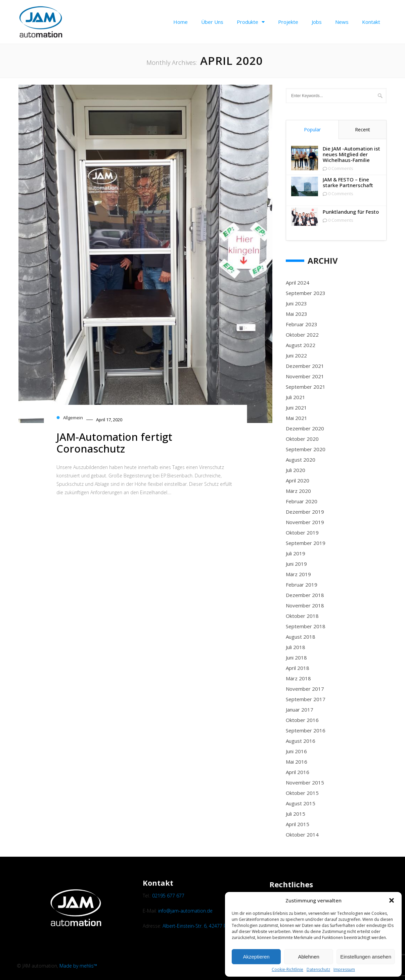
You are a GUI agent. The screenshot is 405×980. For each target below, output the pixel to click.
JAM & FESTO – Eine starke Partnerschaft (348, 182)
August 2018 (301, 637)
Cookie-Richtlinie (287, 970)
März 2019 (298, 574)
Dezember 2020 (305, 428)
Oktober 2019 (302, 532)
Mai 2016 (297, 762)
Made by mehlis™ (78, 966)
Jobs (317, 22)
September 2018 (306, 626)
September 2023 (306, 293)
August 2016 (301, 741)
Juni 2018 (296, 657)
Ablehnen (308, 957)
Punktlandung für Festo (351, 212)
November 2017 (305, 689)
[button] (392, 900)
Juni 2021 (296, 408)
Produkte (251, 22)
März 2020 (298, 491)
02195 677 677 (168, 918)
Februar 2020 (302, 501)
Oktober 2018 (302, 616)
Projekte (288, 22)
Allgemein (73, 418)
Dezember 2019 (305, 512)
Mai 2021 (297, 418)
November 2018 (305, 605)
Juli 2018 (296, 647)
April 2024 (298, 283)
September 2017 (306, 699)
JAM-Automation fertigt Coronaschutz (114, 442)
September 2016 (306, 730)
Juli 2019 (296, 553)
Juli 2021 (296, 397)
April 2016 (298, 772)
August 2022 (301, 345)
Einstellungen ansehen (366, 957)
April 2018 (298, 668)
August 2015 (301, 803)
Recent (363, 130)
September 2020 (306, 449)
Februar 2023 (302, 324)
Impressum (344, 970)
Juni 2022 (296, 355)
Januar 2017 (300, 710)
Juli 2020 (296, 470)
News (342, 22)
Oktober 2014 (302, 835)
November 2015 (305, 782)
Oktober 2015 (302, 793)
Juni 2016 (296, 751)
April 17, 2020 (109, 420)
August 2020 (301, 460)
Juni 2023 (296, 303)
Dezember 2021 (305, 366)
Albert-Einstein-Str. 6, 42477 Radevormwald (209, 948)
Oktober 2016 (302, 720)
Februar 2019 (302, 585)
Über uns (212, 22)
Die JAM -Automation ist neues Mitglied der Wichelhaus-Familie (351, 154)
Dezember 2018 (305, 595)
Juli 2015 (296, 814)
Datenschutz (318, 970)
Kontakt (371, 22)
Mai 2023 (297, 314)
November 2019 (305, 522)
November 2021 (305, 376)
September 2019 (306, 543)
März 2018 (298, 678)
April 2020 (298, 480)
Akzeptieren (256, 957)
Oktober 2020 (302, 439)
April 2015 (298, 824)
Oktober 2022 (302, 335)
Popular (312, 130)
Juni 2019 (296, 564)
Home (181, 22)
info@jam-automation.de (185, 933)
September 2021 (306, 387)
